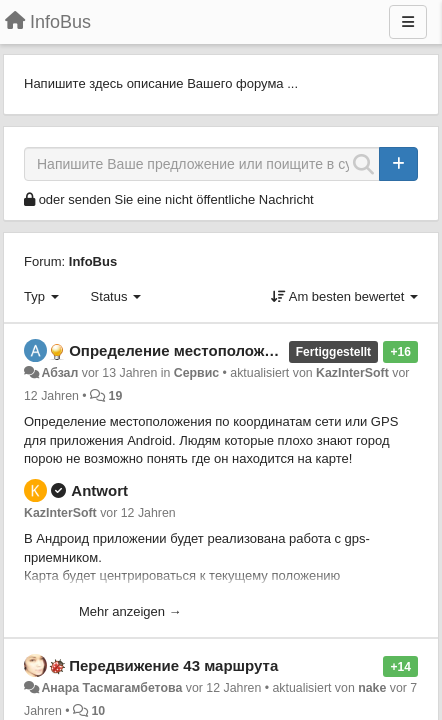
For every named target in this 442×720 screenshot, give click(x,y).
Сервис (196, 373)
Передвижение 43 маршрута (173, 665)
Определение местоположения (184, 350)
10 (98, 711)
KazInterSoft (352, 373)
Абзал (59, 373)
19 (116, 396)
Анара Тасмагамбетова (111, 688)
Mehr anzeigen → (130, 611)
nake (372, 688)
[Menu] (408, 22)
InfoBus (93, 261)
